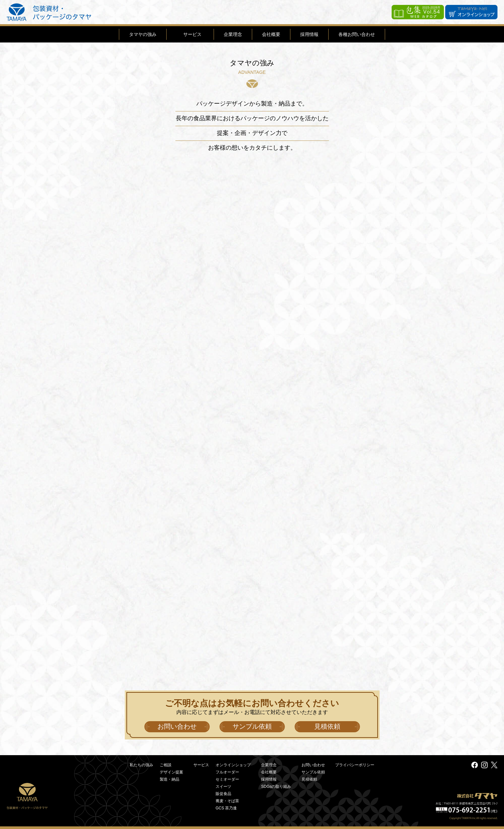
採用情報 (309, 34)
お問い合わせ (177, 726)
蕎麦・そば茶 (227, 801)
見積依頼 (327, 726)
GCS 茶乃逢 (226, 808)
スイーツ (223, 787)
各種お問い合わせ (357, 34)
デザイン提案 (171, 772)
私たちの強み (141, 765)
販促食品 (223, 794)
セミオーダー (227, 779)
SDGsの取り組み (276, 787)
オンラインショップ (233, 765)
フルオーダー (227, 772)
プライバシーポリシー (355, 765)
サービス (192, 34)
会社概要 (271, 34)
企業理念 (233, 34)
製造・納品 (170, 779)
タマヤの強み (143, 34)
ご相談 (166, 765)
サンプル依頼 (252, 726)
